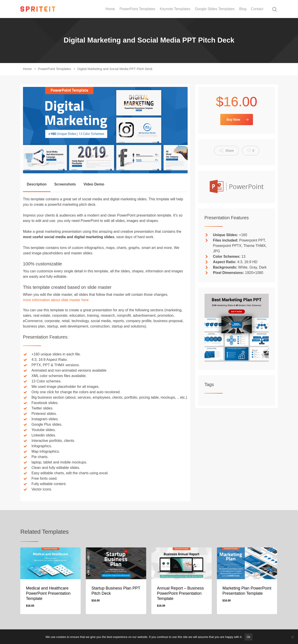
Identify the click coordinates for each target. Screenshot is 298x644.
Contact (257, 9)
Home (110, 9)
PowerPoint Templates (137, 9)
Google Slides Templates (215, 9)
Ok (249, 637)
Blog (243, 9)
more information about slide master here (56, 300)
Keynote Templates (175, 9)
